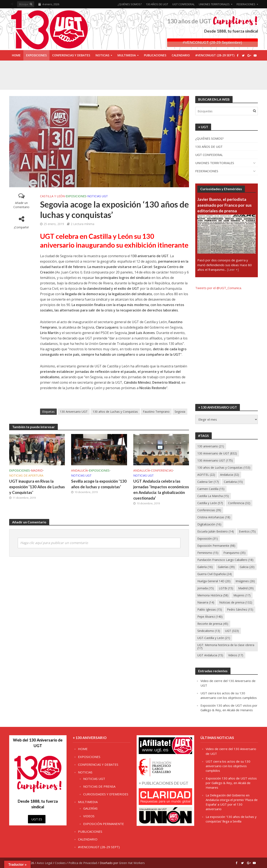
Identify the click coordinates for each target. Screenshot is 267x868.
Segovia (180, 412)
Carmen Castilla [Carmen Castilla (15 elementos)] (211, 489)
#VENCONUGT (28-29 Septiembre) (212, 43)
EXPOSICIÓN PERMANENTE (104, 824)
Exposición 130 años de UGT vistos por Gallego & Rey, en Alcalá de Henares (231, 783)
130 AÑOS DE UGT (157, 4)
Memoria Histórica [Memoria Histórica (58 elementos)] (213, 595)
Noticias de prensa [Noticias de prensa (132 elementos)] (236, 602)
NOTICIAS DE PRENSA (99, 786)
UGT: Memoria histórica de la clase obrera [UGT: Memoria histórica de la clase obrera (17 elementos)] (226, 647)
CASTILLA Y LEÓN (52, 196)
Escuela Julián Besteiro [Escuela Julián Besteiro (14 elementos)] (216, 531)
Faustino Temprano (156, 412)
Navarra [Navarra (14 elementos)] (206, 602)
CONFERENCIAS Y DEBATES (71, 55)
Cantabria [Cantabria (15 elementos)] (233, 482)
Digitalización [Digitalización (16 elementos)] (209, 524)
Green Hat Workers (132, 863)
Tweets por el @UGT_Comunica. (219, 288)
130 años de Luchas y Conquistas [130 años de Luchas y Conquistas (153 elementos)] (224, 468)
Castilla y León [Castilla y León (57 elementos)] (210, 503)
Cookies (60, 863)
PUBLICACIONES (155, 55)
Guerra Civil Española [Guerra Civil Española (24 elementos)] (215, 574)
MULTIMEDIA (127, 55)
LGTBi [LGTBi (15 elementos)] (226, 588)
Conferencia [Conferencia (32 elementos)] (239, 503)
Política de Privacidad (83, 863)
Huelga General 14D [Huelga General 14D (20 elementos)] (214, 581)
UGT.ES (37, 819)
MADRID (37, 470)
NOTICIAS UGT (98, 196)
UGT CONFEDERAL (183, 4)
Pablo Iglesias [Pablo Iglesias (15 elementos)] (210, 609)
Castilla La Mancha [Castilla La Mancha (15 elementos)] (213, 496)
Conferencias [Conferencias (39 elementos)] (209, 510)
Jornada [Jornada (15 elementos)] (206, 588)
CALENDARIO (181, 55)
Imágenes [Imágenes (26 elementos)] (245, 581)
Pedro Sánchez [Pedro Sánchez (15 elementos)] (240, 609)
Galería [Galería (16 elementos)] (205, 567)
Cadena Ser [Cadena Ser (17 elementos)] (208, 482)
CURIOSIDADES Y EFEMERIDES (106, 794)
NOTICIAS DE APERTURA (26, 475)
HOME (16, 55)
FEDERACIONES (246, 4)
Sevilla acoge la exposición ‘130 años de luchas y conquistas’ (99, 484)
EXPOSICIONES (36, 55)
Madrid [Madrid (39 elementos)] (246, 588)
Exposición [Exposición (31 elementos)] (208, 538)
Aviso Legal (44, 863)
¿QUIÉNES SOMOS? (130, 4)
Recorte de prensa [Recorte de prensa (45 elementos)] (213, 624)
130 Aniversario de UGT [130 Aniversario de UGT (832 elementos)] (217, 453)
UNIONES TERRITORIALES (214, 4)
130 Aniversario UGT (74, 412)
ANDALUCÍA (79, 470)
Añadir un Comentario (21, 205)
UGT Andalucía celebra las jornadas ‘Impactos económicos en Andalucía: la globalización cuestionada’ (161, 490)
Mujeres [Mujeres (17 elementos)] (242, 595)
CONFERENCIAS (162, 470)
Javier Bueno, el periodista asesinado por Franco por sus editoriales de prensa (224, 205)
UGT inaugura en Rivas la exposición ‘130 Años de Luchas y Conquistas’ (37, 487)
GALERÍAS (90, 808)
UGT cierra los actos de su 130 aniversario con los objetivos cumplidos (228, 766)
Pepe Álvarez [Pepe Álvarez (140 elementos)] (210, 617)
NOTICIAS (102, 55)
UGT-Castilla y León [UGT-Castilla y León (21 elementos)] (214, 638)
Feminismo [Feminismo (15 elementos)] (208, 553)
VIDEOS (89, 816)
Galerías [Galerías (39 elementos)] (226, 567)
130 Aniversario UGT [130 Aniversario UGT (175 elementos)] (215, 460)
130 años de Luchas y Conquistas (115, 412)
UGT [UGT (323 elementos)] (232, 631)
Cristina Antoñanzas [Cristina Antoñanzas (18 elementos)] (214, 517)
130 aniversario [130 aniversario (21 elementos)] (211, 446)
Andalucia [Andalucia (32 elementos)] (230, 475)
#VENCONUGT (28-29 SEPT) (215, 55)
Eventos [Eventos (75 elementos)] (247, 531)
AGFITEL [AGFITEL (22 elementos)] (206, 475)
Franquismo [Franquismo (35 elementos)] (234, 553)
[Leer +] (233, 270)
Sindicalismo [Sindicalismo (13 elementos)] (209, 631)
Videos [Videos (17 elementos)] (236, 655)
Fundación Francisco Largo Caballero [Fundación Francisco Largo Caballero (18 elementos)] (225, 560)
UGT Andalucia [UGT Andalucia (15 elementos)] (210, 655)
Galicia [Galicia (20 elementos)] (247, 567)
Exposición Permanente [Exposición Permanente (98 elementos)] (216, 546)
